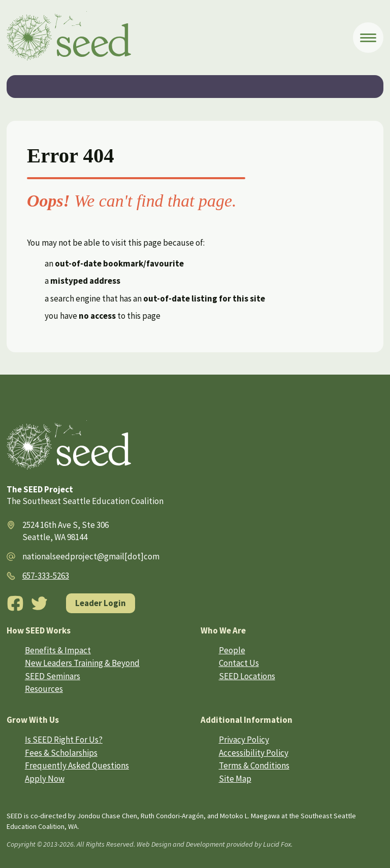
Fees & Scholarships (61, 753)
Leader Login (101, 603)
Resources (44, 689)
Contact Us (239, 663)
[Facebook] (15, 604)
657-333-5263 (46, 576)
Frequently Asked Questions (77, 765)
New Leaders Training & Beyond (82, 663)
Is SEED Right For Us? (64, 740)
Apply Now (45, 779)
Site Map (235, 779)
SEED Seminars (53, 676)
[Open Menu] (368, 38)
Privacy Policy (244, 740)
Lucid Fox (277, 844)
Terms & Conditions (254, 765)
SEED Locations (247, 676)
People (232, 650)
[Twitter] (40, 604)
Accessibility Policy (254, 753)
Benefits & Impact (58, 650)
